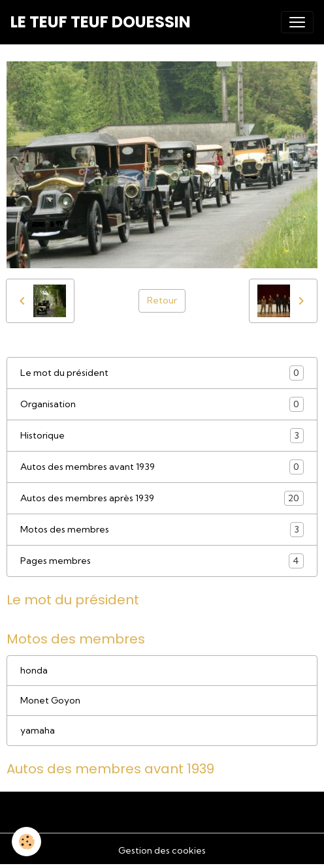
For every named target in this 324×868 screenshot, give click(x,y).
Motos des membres (162, 530)
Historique (162, 436)
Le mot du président (162, 373)
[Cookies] (26, 842)
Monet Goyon (50, 700)
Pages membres (162, 561)
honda (34, 670)
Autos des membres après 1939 (162, 498)
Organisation (162, 404)
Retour (162, 300)
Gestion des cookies (162, 850)
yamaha (38, 730)
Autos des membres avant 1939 (162, 467)
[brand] (101, 22)
